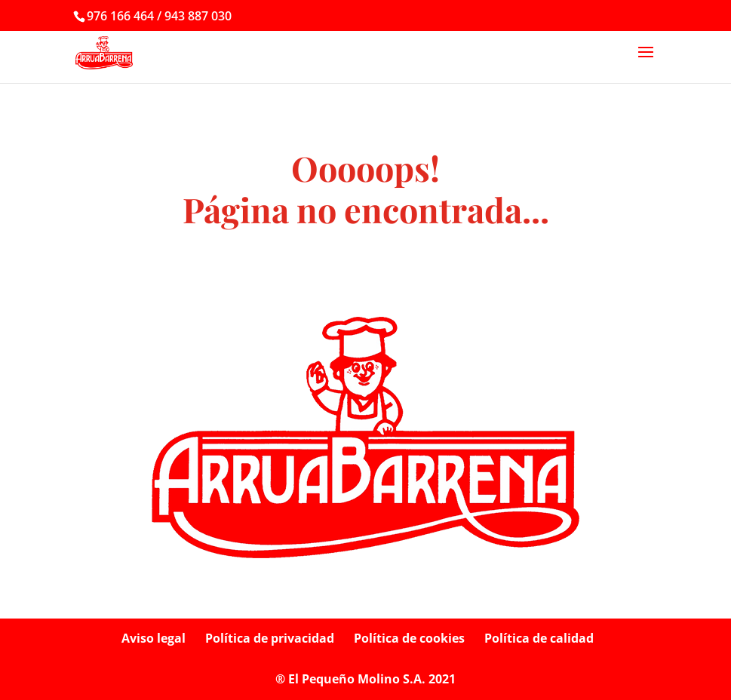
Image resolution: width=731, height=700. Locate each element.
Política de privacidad (270, 638)
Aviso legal (154, 638)
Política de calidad (539, 638)
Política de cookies (409, 638)
